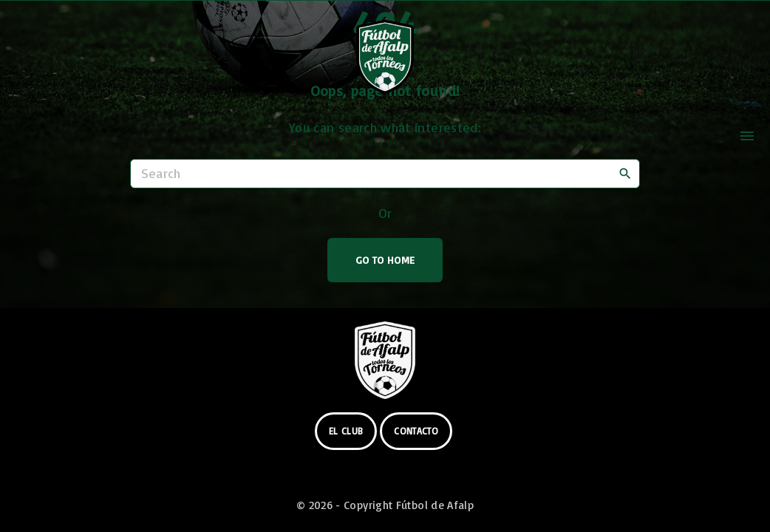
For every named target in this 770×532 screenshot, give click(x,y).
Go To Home (385, 260)
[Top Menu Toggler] (747, 136)
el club (346, 431)
